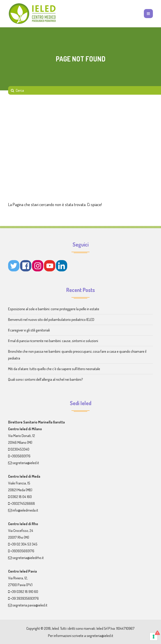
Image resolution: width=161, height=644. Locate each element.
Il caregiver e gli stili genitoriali (29, 330)
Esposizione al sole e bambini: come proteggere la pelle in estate (54, 309)
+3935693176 (20, 456)
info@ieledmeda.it (25, 510)
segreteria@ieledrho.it (28, 558)
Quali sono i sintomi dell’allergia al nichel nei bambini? (46, 379)
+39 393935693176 (25, 598)
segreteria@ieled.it (26, 463)
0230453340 (20, 449)
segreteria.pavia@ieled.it (30, 605)
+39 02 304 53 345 (24, 544)
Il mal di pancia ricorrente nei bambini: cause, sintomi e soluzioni (53, 341)
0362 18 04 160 (21, 497)
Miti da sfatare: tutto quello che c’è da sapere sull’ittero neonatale (54, 369)
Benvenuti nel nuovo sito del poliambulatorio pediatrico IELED (51, 320)
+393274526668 (23, 503)
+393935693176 (22, 551)
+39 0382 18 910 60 (24, 592)
